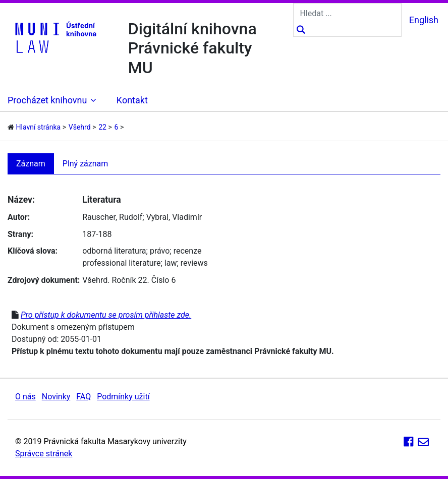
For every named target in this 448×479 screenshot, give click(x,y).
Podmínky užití (123, 397)
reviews (194, 263)
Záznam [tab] (31, 164)
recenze (188, 251)
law (171, 263)
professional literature (121, 263)
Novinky (56, 397)
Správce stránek (44, 454)
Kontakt (132, 100)
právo (160, 251)
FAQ (83, 397)
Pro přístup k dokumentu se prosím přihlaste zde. (106, 315)
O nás (25, 397)
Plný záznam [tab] (86, 164)
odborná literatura (114, 251)
